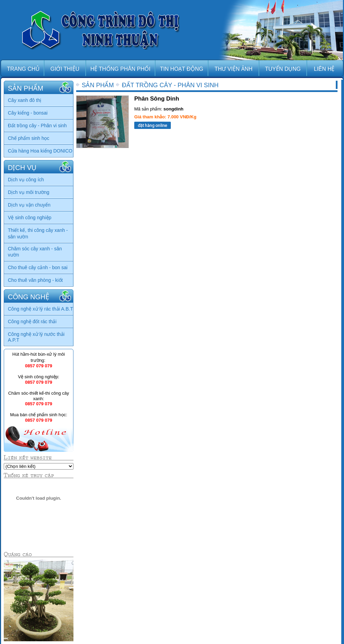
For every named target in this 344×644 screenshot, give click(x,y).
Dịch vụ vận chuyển (29, 205)
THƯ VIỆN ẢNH (233, 69)
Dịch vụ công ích (26, 180)
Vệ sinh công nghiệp (30, 218)
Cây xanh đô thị (25, 100)
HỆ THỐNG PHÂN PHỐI (120, 69)
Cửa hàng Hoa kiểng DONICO (40, 151)
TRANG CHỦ (23, 69)
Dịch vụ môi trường (29, 192)
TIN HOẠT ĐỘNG (182, 69)
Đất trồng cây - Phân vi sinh (37, 126)
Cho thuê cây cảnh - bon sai (38, 267)
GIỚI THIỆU (65, 69)
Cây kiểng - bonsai (28, 113)
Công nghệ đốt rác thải (32, 321)
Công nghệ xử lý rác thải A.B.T (40, 309)
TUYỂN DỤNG (283, 69)
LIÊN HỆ (324, 69)
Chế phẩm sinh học (29, 138)
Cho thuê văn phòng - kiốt (35, 280)
